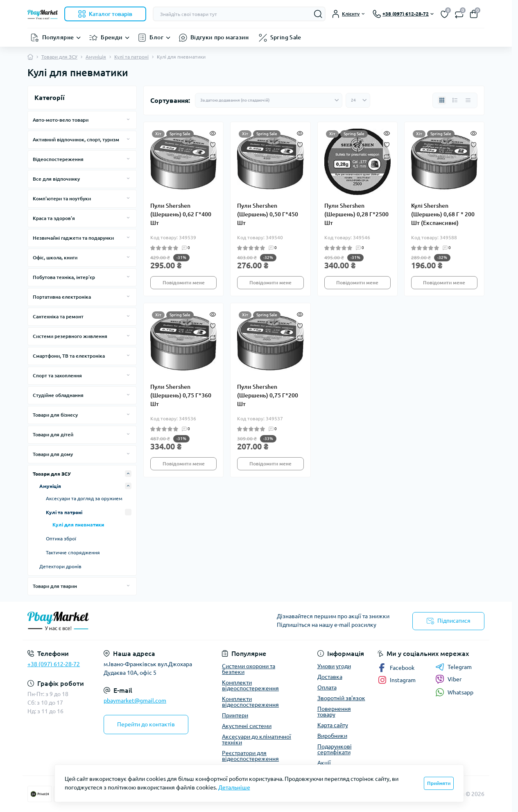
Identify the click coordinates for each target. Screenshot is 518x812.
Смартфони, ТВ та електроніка (69, 356)
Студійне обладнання (58, 395)
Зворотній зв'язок (341, 698)
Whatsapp (454, 692)
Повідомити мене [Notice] (184, 282)
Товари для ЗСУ (59, 57)
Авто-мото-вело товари (61, 120)
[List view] (455, 100)
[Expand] (128, 120)
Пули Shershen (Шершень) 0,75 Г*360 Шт (181, 395)
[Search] (318, 14)
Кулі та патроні (131, 57)
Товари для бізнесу (55, 415)
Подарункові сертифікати (335, 749)
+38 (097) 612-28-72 (54, 664)
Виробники (332, 736)
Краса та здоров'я (54, 218)
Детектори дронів (60, 566)
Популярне (58, 37)
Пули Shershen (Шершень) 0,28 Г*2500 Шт (356, 214)
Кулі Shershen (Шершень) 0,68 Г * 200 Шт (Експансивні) (443, 214)
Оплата (327, 687)
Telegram (454, 667)
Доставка (330, 677)
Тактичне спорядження (73, 552)
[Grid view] (442, 100)
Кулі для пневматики (78, 525)
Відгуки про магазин (220, 37)
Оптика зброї (61, 539)
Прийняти (439, 783)
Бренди (112, 37)
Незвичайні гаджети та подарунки (73, 238)
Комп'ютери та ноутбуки (62, 198)
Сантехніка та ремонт (58, 316)
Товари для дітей (53, 434)
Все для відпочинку (56, 179)
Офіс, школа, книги (55, 257)
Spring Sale (286, 37)
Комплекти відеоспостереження (250, 685)
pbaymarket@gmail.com (135, 701)
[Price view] (468, 100)
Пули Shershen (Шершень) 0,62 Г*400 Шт (181, 214)
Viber (448, 679)
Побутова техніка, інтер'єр (64, 277)
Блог (156, 37)
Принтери (235, 715)
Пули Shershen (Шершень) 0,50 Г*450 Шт (268, 214)
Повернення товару (334, 712)
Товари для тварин (55, 586)
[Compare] (213, 156)
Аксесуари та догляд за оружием (84, 498)
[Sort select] (269, 100)
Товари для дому (53, 454)
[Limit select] (358, 100)
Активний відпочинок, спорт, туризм (76, 139)
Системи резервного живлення (70, 336)
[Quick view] (213, 133)
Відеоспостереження (58, 159)
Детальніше (234, 787)
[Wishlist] (213, 144)
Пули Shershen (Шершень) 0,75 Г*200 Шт (268, 395)
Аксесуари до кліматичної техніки (257, 739)
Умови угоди (334, 666)
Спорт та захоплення (57, 375)
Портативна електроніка (62, 297)
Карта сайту (333, 725)
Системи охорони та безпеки (249, 669)
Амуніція (96, 57)
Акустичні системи (247, 726)
